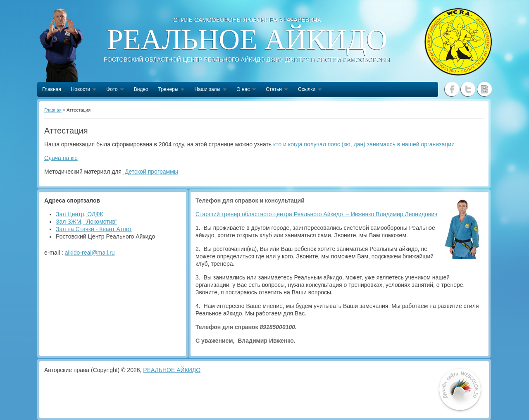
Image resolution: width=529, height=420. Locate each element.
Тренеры (169, 90)
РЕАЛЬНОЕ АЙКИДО (172, 370)
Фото (113, 90)
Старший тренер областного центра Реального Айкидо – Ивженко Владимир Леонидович (316, 214)
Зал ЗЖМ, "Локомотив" (87, 222)
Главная (52, 89)
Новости (81, 90)
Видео (141, 89)
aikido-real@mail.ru (90, 253)
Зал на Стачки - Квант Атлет (94, 229)
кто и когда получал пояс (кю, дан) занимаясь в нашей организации (364, 144)
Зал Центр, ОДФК (80, 214)
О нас (244, 90)
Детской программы (151, 172)
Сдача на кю (61, 158)
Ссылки (307, 90)
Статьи (274, 90)
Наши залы (208, 90)
